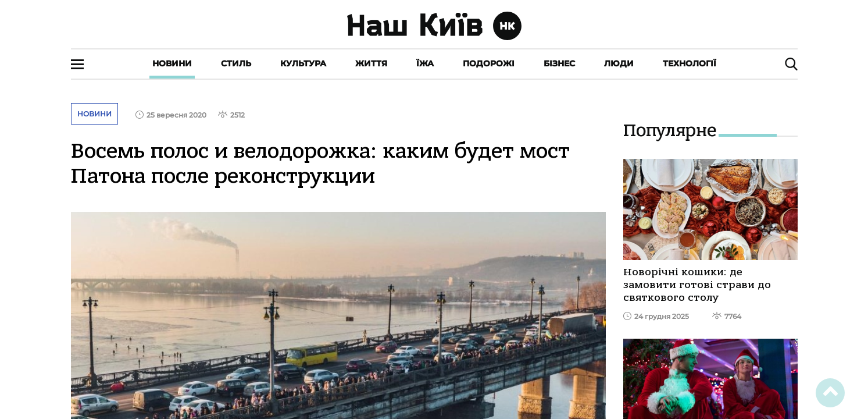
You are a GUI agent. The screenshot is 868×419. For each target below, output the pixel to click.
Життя (371, 63)
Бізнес (559, 63)
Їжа (425, 63)
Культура (303, 63)
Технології (690, 63)
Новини (172, 63)
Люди (619, 63)
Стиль (236, 63)
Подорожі (489, 63)
